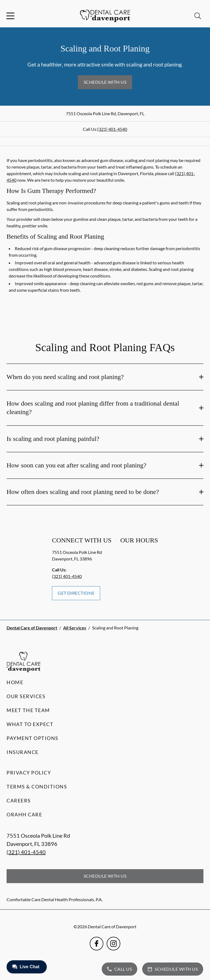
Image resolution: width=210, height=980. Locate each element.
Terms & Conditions (37, 787)
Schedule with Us (105, 82)
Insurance (23, 752)
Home (15, 682)
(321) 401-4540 (112, 129)
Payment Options (33, 738)
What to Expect (30, 724)
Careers (19, 800)
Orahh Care (24, 814)
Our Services (26, 696)
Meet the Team (28, 710)
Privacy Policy (29, 773)
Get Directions (76, 593)
